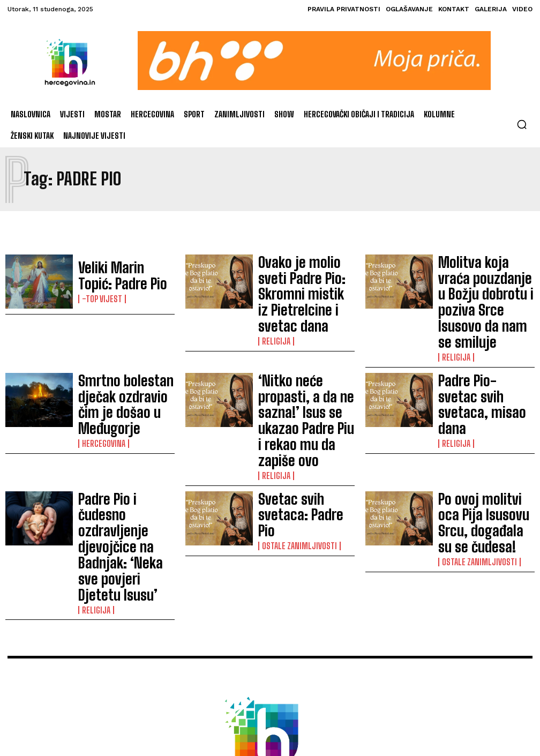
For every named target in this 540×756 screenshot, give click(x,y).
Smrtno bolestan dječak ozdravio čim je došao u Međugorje (120, 341)
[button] (522, 124)
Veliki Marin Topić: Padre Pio (121, 276)
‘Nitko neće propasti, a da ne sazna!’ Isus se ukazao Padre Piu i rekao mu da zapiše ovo (304, 342)
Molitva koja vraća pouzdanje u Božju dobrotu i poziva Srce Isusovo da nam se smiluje (486, 276)
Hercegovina (100, 362)
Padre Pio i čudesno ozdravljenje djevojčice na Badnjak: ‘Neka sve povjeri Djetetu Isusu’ (124, 407)
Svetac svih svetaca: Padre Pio (306, 407)
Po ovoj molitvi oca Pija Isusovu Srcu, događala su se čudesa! (484, 407)
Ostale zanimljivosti (295, 423)
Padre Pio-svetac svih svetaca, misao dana (477, 342)
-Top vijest (99, 292)
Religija (273, 297)
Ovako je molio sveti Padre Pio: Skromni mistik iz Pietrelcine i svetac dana (304, 276)
